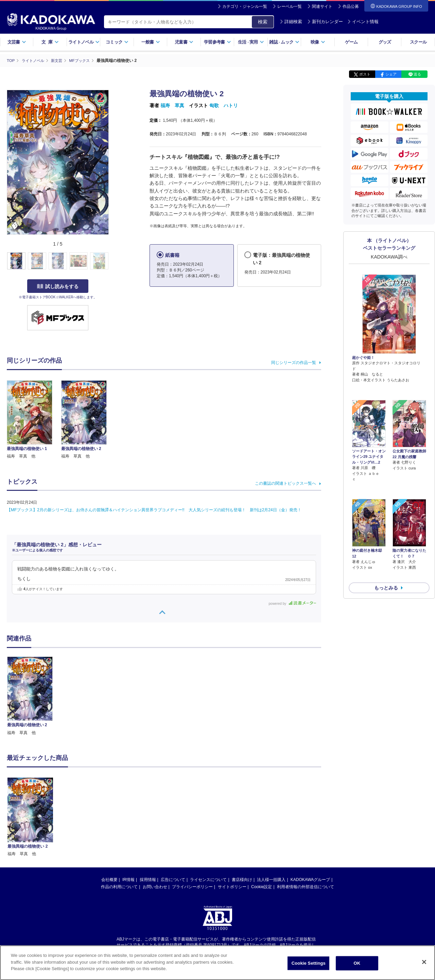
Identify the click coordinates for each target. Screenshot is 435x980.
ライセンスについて (208, 879)
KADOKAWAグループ (310, 879)
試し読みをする (58, 286)
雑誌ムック (284, 42)
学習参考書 (217, 42)
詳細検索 (291, 22)
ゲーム (351, 42)
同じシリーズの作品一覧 (294, 362)
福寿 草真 (172, 105)
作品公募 (351, 6)
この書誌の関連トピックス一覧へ (285, 483)
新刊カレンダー (325, 22)
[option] (34, 696)
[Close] (424, 962)
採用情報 (148, 879)
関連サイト (322, 6)
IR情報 (128, 879)
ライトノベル (84, 42)
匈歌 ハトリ (224, 105)
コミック (117, 42)
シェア (391, 74)
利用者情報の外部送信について (306, 886)
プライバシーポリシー (192, 886)
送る (417, 74)
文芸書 (17, 42)
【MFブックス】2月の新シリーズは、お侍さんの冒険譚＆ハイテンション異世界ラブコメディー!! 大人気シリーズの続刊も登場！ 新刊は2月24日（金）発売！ (154, 510)
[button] (113, 261)
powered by (292, 603)
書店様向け (242, 879)
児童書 (184, 42)
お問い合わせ (155, 886)
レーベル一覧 (290, 6)
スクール (418, 42)
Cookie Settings (309, 963)
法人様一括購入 (271, 879)
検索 (263, 22)
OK (357, 963)
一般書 (151, 42)
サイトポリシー (232, 886)
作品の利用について (119, 886)
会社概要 (109, 879)
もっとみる (386, 551)
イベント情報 (363, 22)
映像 (318, 42)
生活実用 (251, 42)
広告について (173, 879)
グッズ (385, 42)
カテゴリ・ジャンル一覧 (245, 6)
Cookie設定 (262, 886)
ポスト (365, 74)
